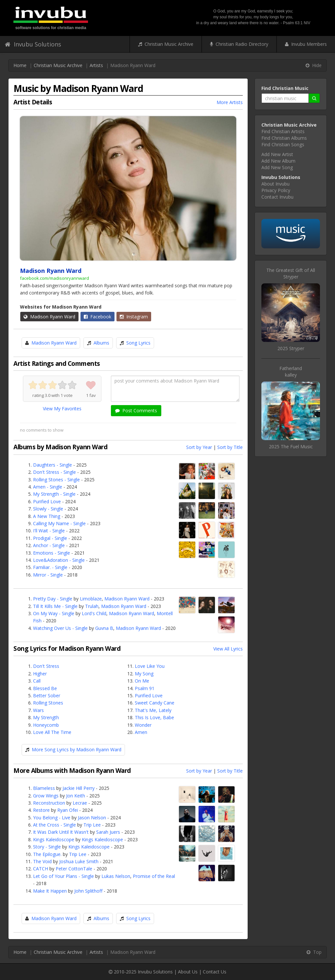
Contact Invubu (277, 197)
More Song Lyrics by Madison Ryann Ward (77, 749)
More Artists (230, 102)
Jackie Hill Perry (79, 788)
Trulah (92, 606)
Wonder (143, 725)
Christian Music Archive (166, 44)
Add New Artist (277, 154)
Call (37, 681)
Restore (41, 810)
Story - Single (47, 847)
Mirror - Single (48, 575)
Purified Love (47, 501)
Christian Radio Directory (239, 44)
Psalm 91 (145, 688)
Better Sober (47, 695)
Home (20, 65)
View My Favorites (62, 409)
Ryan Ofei (68, 810)
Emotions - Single (52, 553)
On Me (142, 681)
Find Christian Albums (284, 138)
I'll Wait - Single (49, 531)
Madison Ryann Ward (49, 317)
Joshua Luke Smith (79, 861)
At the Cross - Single (54, 825)
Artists (96, 65)
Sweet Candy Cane (155, 703)
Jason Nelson (92, 818)
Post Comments (136, 410)
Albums (101, 343)
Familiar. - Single (50, 567)
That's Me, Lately (153, 710)
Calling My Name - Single (59, 523)
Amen (141, 732)
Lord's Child (94, 613)
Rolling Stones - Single (56, 480)
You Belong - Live (52, 818)
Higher (40, 674)
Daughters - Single (53, 465)
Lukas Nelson (116, 876)
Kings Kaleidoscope (54, 839)
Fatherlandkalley (291, 372)
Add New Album (278, 161)
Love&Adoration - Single (59, 560)
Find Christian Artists (283, 131)
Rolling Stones (48, 703)
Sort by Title (230, 447)
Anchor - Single (49, 545)
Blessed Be (45, 688)
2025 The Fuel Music (291, 446)
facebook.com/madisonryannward (54, 278)
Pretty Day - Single (53, 599)
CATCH (41, 869)
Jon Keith (76, 796)
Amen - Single (48, 487)
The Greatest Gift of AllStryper (291, 273)
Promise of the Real (154, 876)
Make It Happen (50, 891)
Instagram (134, 317)
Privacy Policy (276, 190)
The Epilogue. (47, 854)
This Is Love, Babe (154, 717)
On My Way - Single (54, 613)
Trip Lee (92, 825)
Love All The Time (52, 732)
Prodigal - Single (50, 538)
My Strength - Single (54, 494)
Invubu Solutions (33, 44)
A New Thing (47, 516)
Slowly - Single (48, 509)
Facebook (97, 317)
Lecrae (80, 803)
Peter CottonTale (74, 869)
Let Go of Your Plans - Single (63, 876)
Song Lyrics (138, 343)
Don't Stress (46, 666)
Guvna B (104, 628)
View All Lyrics (228, 649)
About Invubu (275, 184)
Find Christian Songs (283, 144)
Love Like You (150, 666)
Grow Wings (46, 796)
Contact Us (215, 972)
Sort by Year (199, 447)
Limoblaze (91, 599)
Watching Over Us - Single (60, 628)
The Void (42, 861)
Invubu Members (306, 44)
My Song (144, 674)
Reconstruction (49, 803)
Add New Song (277, 167)
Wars (38, 710)
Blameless (44, 788)
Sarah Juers (108, 832)
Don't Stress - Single (54, 472)
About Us (188, 972)
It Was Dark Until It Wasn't (61, 832)
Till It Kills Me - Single (55, 606)
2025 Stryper (291, 348)
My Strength (46, 717)
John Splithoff (88, 891)
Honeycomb (46, 725)
